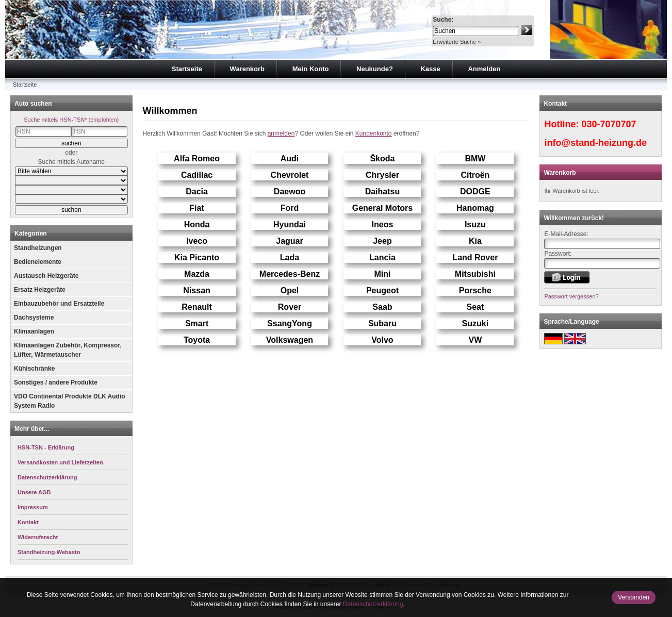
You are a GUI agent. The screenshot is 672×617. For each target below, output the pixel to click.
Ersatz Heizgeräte (40, 290)
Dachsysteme (34, 318)
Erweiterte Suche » (457, 42)
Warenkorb (247, 69)
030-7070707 (609, 124)
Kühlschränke (34, 369)
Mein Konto (311, 69)
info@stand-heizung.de (595, 143)
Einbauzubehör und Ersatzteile (59, 304)
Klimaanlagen (34, 331)
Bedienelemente (38, 262)
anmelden (281, 134)
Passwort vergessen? (571, 296)
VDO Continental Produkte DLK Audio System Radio (70, 401)
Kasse (430, 69)
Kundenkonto (374, 134)
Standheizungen (38, 248)
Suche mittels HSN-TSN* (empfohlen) (71, 120)
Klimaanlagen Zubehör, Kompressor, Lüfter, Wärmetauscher (68, 350)
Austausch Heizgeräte (46, 276)
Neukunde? (375, 69)
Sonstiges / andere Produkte (56, 382)
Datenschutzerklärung (373, 604)
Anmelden (484, 69)
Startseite (187, 69)
